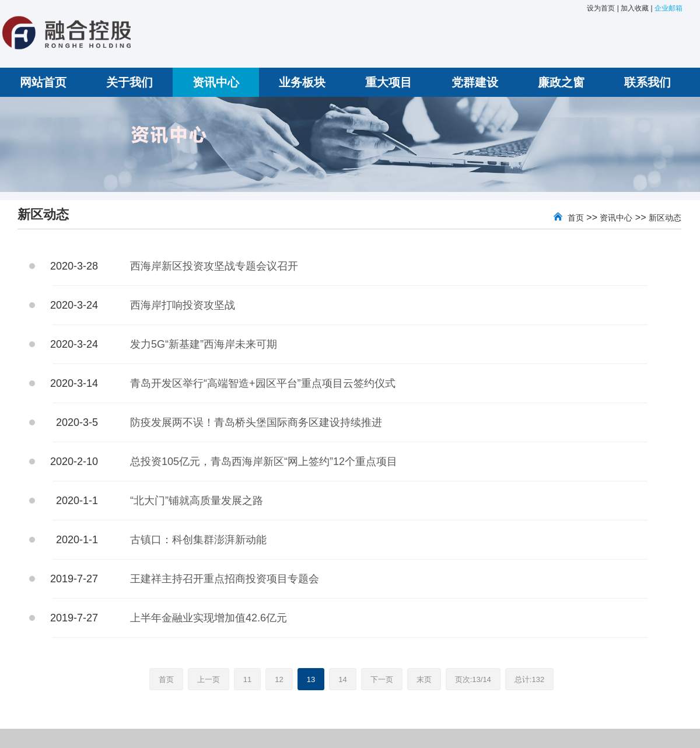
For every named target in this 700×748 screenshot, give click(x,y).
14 (342, 679)
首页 (576, 218)
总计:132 (529, 679)
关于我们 (129, 82)
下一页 (382, 679)
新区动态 (665, 218)
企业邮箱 (668, 8)
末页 (424, 679)
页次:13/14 (473, 679)
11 (247, 679)
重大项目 (388, 82)
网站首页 (43, 82)
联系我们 (647, 82)
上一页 (209, 679)
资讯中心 (216, 82)
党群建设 (475, 82)
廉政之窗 (561, 82)
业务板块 (302, 82)
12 (279, 679)
